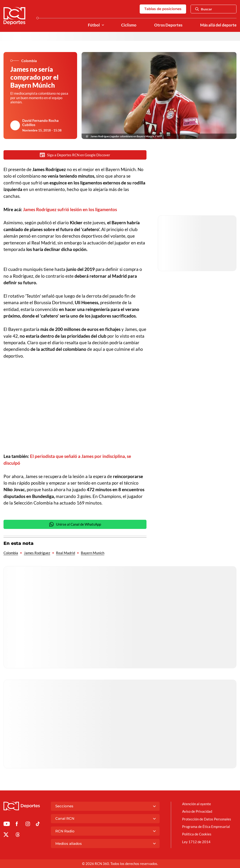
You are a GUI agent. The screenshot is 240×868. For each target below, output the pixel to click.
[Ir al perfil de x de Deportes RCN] (6, 835)
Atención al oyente (197, 804)
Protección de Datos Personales (207, 819)
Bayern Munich (93, 553)
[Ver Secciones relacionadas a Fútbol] (103, 25)
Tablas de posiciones (163, 9)
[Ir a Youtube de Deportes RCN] (7, 825)
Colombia (11, 553)
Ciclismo (129, 25)
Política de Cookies (197, 834)
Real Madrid (66, 553)
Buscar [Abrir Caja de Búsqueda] (204, 9)
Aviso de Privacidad (197, 811)
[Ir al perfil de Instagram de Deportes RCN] (28, 825)
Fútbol (94, 25)
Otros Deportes (168, 25)
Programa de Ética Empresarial (206, 827)
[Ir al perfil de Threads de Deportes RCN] (18, 835)
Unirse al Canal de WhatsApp (75, 524)
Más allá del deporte (218, 25)
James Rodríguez (37, 553)
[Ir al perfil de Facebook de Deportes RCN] (17, 825)
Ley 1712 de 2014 (196, 842)
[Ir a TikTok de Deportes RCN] (38, 825)
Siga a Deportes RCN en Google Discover (75, 155)
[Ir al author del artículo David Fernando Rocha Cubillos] (15, 125)
